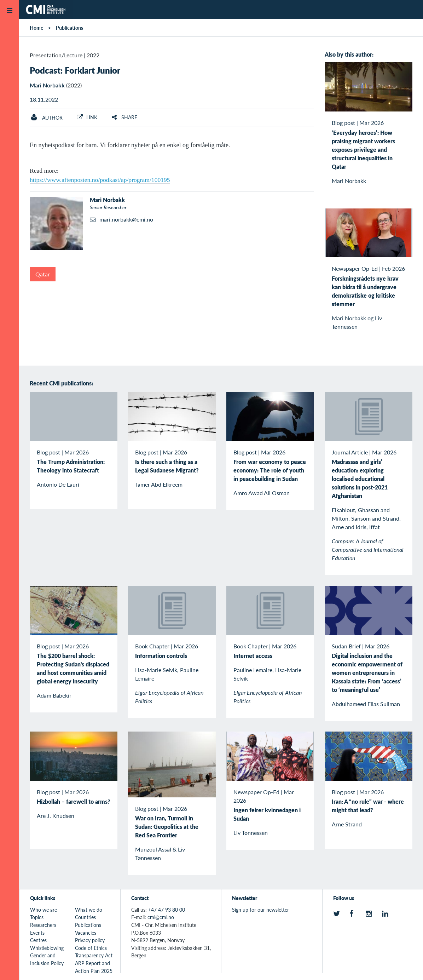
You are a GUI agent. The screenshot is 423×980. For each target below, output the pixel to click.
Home (36, 28)
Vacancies (86, 933)
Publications (69, 28)
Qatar (43, 274)
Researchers (43, 925)
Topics (37, 917)
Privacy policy (90, 940)
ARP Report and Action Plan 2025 (94, 967)
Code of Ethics (91, 948)
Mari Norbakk (47, 85)
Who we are (44, 910)
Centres (38, 940)
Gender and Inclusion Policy (47, 959)
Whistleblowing (47, 948)
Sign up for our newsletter (260, 910)
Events (37, 933)
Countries (85, 917)
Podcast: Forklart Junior (75, 70)
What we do (89, 910)
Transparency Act (94, 955)
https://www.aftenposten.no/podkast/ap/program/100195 (100, 180)
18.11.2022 (44, 99)
